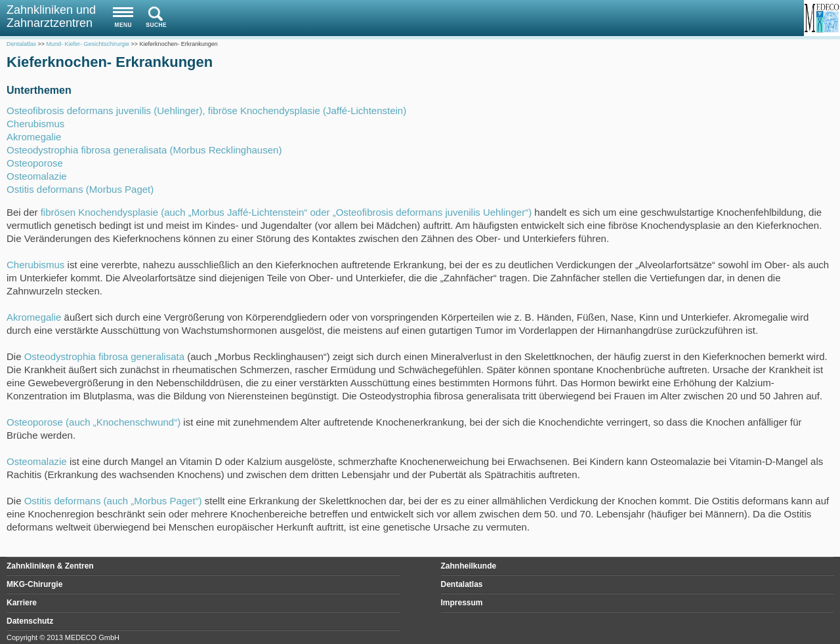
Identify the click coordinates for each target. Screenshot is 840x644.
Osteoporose (35, 163)
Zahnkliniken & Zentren (50, 566)
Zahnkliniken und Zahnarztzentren (51, 16)
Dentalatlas (462, 584)
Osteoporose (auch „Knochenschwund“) (94, 422)
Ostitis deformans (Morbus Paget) (80, 189)
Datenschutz (30, 621)
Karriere (22, 603)
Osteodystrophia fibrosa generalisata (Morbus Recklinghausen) (144, 150)
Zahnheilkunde (469, 566)
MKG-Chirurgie (34, 584)
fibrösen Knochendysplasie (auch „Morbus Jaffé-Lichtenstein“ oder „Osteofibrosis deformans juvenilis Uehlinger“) (286, 212)
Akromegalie (34, 137)
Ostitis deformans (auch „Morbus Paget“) (113, 501)
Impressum (462, 603)
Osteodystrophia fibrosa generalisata (104, 356)
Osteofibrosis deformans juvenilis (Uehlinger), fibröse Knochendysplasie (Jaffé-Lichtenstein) (206, 111)
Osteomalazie (37, 176)
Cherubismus (35, 124)
